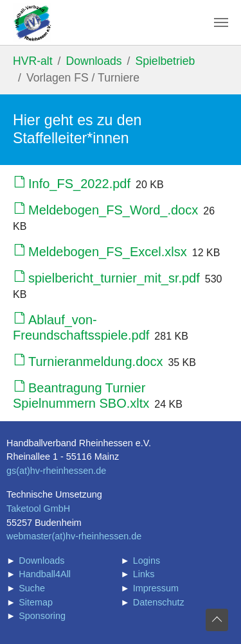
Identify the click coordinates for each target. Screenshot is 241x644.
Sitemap (36, 602)
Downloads (41, 561)
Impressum (156, 588)
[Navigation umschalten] (221, 22)
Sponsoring (42, 616)
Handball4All (45, 574)
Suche (32, 588)
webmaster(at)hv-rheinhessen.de (74, 536)
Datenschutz (159, 602)
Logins (147, 561)
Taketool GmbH (38, 509)
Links (144, 574)
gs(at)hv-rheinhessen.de (56, 471)
